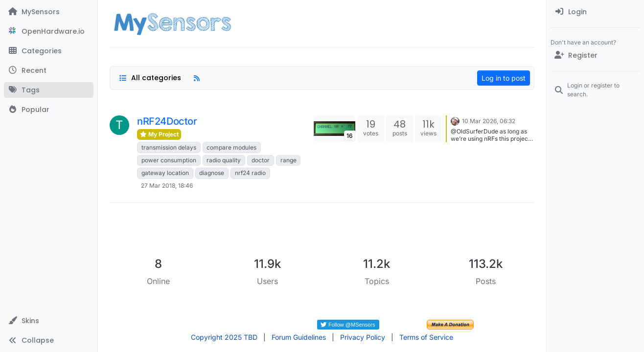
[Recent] (49, 70)
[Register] (595, 55)
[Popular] (49, 110)
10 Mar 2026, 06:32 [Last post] (489, 121)
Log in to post (504, 78)
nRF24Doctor (167, 121)
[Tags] (49, 90)
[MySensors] (49, 12)
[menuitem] (595, 12)
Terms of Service (426, 337)
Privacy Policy (363, 337)
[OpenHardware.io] (49, 31)
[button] (49, 321)
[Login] (595, 12)
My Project (159, 134)
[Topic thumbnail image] (334, 128)
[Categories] (49, 51)
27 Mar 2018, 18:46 (167, 186)
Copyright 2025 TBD (224, 337)
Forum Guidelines (299, 337)
